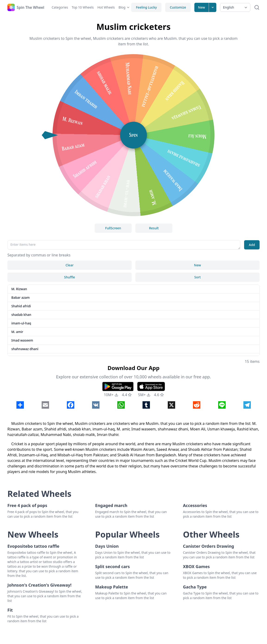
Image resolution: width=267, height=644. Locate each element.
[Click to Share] (20, 405)
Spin (134, 135)
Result (154, 228)
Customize (178, 7)
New (202, 7)
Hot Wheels (106, 7)
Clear (70, 265)
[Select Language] (235, 7)
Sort (198, 277)
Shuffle (70, 277)
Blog (124, 7)
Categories (60, 7)
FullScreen (113, 228)
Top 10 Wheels (83, 7)
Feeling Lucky (146, 7)
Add (252, 245)
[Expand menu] (213, 7)
